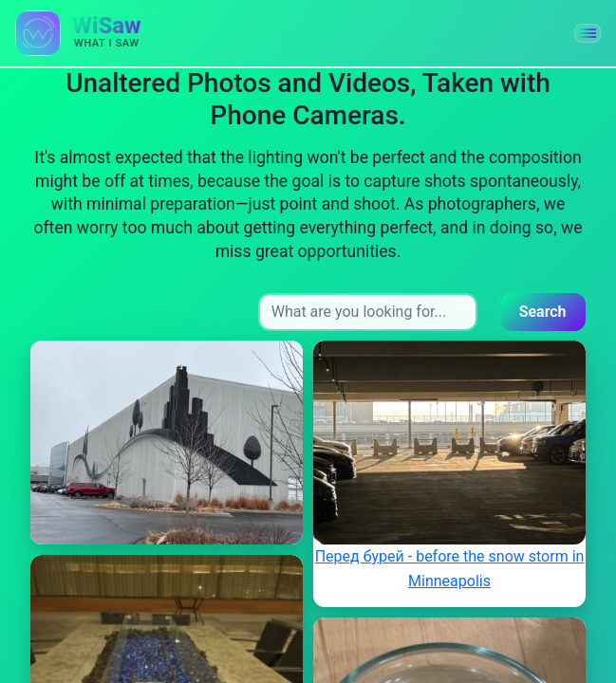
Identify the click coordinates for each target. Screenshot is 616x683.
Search (543, 312)
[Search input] (368, 312)
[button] (588, 33)
